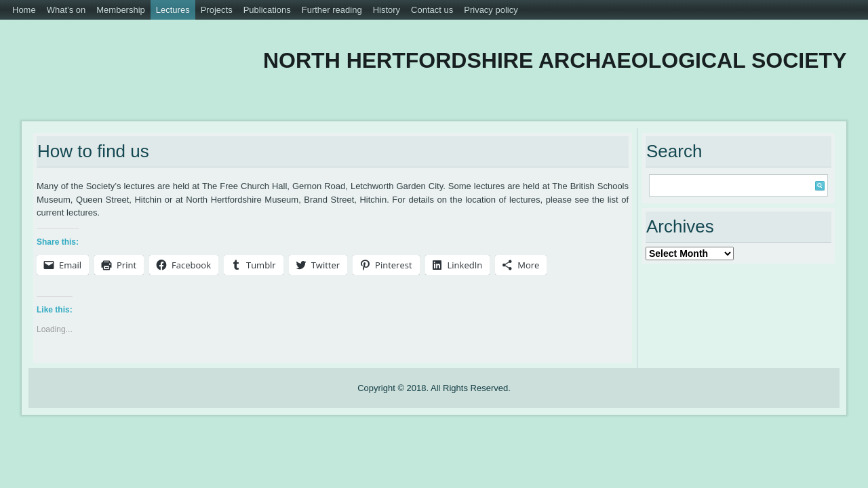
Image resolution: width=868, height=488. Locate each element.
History (387, 10)
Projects (217, 10)
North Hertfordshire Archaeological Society (508, 60)
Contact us (432, 10)
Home (24, 10)
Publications (267, 10)
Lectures (173, 10)
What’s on (66, 10)
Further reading (332, 10)
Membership (121, 10)
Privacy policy (491, 10)
